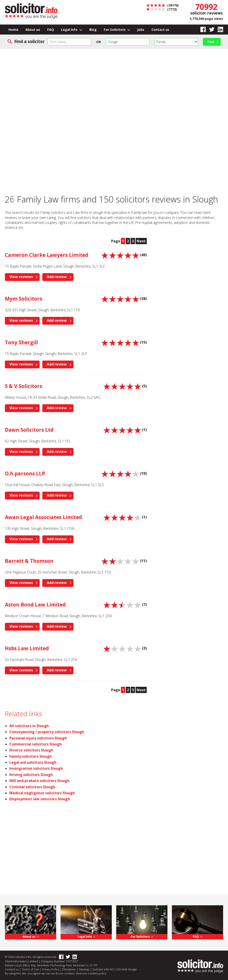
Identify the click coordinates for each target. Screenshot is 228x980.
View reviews (21, 277)
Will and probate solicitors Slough (39, 781)
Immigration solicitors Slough (36, 768)
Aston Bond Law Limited (35, 605)
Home (13, 30)
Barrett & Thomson (29, 561)
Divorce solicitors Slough (31, 750)
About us (33, 30)
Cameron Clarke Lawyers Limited (47, 255)
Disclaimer (69, 969)
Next (141, 241)
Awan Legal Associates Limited (43, 517)
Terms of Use (30, 969)
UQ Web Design (127, 969)
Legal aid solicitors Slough (33, 762)
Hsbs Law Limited (27, 648)
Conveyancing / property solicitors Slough (47, 732)
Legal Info (72, 30)
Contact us (160, 30)
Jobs (141, 30)
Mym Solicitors (23, 299)
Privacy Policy (51, 969)
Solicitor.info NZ (103, 969)
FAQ (51, 30)
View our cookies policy (91, 973)
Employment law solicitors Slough (40, 799)
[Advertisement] (114, 83)
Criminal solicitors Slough (32, 787)
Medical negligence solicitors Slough (42, 793)
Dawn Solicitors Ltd (29, 430)
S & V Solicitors (23, 386)
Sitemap (84, 969)
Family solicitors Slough (31, 756)
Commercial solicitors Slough (36, 744)
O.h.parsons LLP (25, 473)
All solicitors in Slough (29, 726)
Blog (93, 30)
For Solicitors (117, 30)
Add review (57, 277)
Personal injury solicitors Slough (38, 738)
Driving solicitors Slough (31, 775)
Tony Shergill (21, 342)
